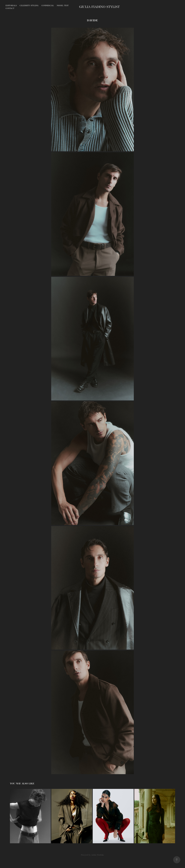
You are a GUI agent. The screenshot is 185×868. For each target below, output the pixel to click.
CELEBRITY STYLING (29, 6)
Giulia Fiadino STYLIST (99, 7)
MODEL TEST (63, 6)
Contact (10, 8)
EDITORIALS (11, 6)
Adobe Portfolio (98, 855)
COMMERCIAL (48, 6)
